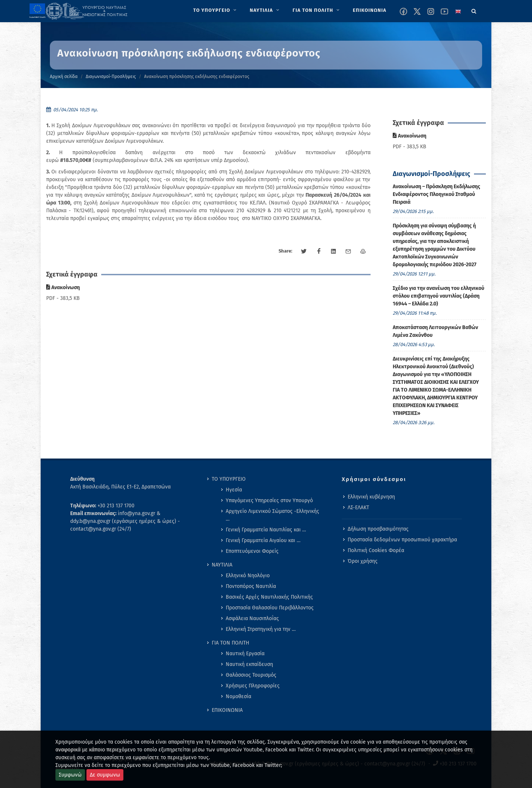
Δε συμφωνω (105, 775)
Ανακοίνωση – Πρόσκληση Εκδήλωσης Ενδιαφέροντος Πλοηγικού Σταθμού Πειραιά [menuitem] (436, 194)
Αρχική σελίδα (64, 77)
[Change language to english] (458, 11)
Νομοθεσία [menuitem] (238, 696)
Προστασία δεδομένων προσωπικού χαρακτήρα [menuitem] (402, 540)
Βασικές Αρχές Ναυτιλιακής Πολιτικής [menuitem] (269, 597)
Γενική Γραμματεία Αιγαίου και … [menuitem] (263, 540)
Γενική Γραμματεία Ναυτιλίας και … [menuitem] (266, 530)
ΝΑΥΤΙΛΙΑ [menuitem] (222, 565)
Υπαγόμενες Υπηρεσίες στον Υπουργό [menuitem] (269, 500)
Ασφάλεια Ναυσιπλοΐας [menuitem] (252, 618)
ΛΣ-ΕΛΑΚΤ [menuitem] (358, 508)
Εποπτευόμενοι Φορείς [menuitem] (252, 551)
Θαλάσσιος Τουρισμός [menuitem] (251, 675)
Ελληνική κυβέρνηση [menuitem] (371, 497)
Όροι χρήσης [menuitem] (363, 561)
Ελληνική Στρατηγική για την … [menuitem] (261, 629)
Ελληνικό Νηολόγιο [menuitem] (248, 576)
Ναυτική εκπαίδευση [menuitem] (249, 664)
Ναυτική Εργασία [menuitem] (245, 654)
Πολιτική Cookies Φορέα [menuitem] (376, 550)
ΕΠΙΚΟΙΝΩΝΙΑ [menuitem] (227, 710)
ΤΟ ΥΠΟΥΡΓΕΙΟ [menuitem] (229, 479)
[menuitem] (216, 10)
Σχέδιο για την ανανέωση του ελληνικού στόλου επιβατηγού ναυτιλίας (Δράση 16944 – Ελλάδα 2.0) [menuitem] (439, 296)
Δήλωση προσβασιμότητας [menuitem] (378, 529)
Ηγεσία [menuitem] (234, 490)
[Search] (474, 10)
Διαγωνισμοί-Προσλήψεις (111, 77)
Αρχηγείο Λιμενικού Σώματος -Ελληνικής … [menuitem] (272, 515)
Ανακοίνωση (63, 288)
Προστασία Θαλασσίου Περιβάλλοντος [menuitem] (270, 608)
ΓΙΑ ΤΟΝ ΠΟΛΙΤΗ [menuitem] (231, 643)
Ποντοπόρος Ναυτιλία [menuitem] (251, 586)
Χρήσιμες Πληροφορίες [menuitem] (253, 686)
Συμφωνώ (70, 775)
